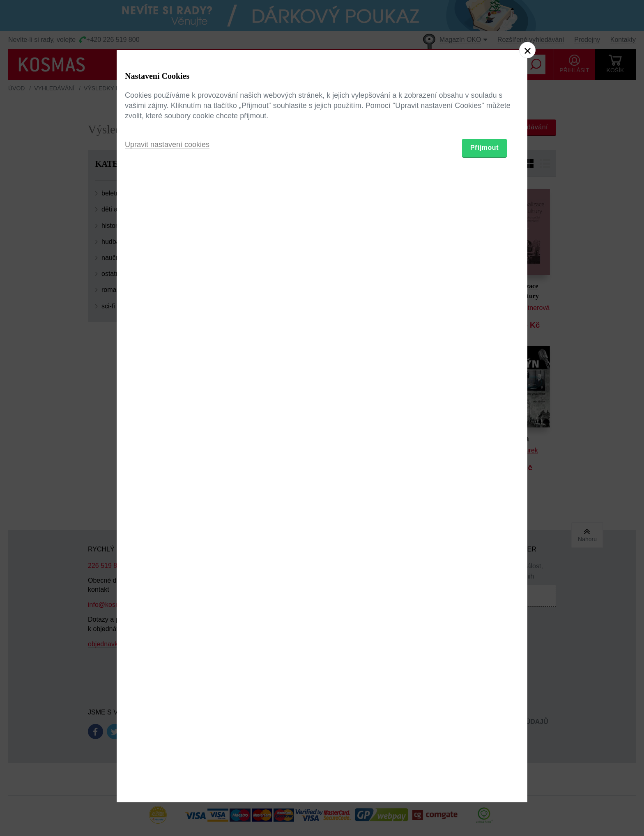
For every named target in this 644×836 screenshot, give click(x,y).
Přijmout (484, 466)
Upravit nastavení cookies (167, 463)
